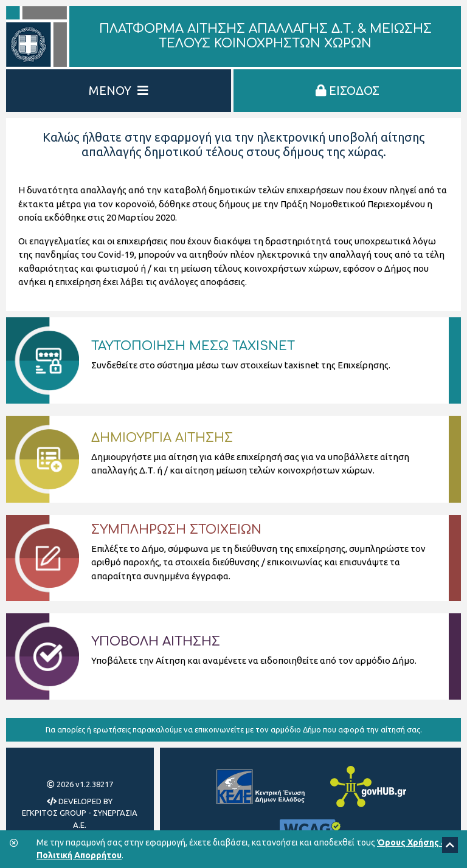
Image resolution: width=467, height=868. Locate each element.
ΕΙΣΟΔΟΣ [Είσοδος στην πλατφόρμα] (348, 90)
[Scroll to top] (450, 845)
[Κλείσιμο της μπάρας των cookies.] (14, 843)
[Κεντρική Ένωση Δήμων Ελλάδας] (260, 787)
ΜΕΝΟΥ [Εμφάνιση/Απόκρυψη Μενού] (119, 90)
